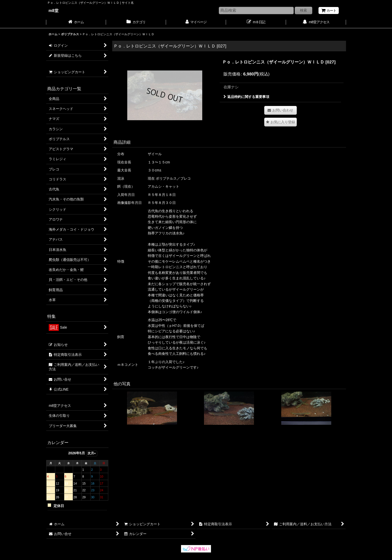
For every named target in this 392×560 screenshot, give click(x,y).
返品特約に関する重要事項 (246, 97)
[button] (280, 122)
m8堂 (53, 10)
